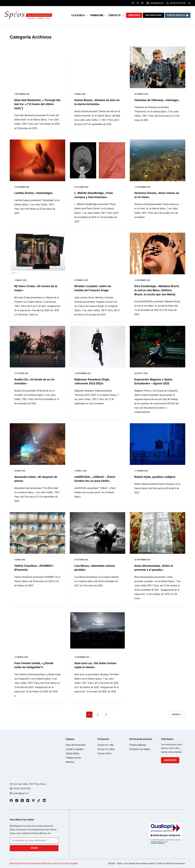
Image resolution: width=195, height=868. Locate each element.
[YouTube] (28, 801)
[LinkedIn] (44, 801)
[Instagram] (17, 801)
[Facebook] (11, 801)
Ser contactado (153, 15)
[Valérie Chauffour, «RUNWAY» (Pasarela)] (37, 536)
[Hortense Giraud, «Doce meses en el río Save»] (158, 160)
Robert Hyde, (157, 480)
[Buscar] (189, 3)
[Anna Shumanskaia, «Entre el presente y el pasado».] (158, 536)
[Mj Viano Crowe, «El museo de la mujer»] (37, 253)
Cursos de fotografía (69, 863)
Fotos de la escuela (75, 745)
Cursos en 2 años (106, 749)
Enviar (34, 848)
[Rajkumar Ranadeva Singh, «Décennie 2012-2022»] (97, 350)
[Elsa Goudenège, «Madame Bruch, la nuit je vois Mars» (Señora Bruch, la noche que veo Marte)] (158, 253)
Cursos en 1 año (106, 745)
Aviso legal (15, 863)
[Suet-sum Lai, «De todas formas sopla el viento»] (97, 633)
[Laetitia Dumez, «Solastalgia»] (37, 160)
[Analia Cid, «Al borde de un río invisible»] (37, 350)
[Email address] (34, 841)
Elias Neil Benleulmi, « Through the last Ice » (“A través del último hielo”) (37, 104)
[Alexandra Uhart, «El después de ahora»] (37, 447)
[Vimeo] (33, 801)
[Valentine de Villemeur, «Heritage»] (158, 67)
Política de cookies (49, 863)
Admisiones (134, 15)
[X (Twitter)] (22, 801)
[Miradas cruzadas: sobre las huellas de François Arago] (97, 253)
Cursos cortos (105, 753)
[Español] (142, 3)
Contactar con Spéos (140, 749)
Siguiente (177, 717)
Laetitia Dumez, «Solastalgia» (36, 193)
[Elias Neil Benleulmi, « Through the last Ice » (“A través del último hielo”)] (37, 67)
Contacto (117, 15)
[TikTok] (39, 801)
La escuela (80, 15)
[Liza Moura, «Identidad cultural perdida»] (97, 536)
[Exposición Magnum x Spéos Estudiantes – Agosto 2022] (158, 350)
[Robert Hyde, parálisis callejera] (158, 447)
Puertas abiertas (178, 15)
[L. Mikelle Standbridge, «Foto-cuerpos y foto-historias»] (97, 160)
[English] (133, 3)
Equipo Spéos (73, 753)
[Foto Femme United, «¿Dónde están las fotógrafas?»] (37, 633)
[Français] (138, 3)
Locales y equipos (75, 749)
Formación (99, 15)
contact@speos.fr (157, 3)
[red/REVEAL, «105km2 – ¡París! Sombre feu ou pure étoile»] (97, 447)
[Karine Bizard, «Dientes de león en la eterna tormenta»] (97, 67)
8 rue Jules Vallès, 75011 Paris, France (29, 784)
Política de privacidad (30, 863)
